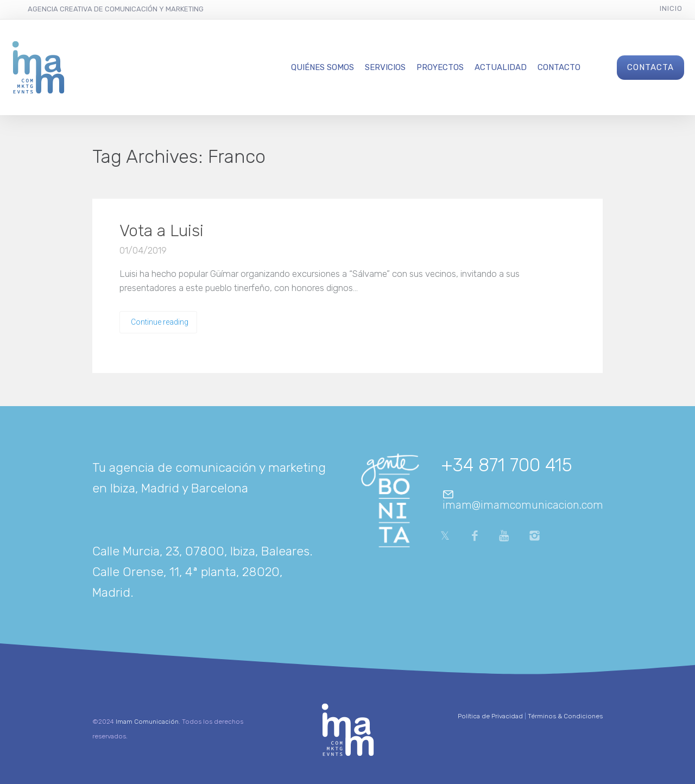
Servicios (385, 67)
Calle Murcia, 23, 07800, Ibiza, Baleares (201, 551)
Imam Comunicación (147, 722)
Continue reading (160, 322)
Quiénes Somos (323, 67)
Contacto (559, 67)
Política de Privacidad (490, 716)
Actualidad (501, 67)
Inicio (671, 8)
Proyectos (440, 67)
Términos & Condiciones (565, 716)
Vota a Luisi (162, 231)
